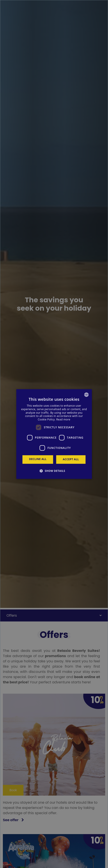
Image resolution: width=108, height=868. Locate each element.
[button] (54, 471)
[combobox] (86, 395)
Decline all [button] (38, 459)
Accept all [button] (71, 459)
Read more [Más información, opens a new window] (63, 419)
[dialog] (54, 434)
